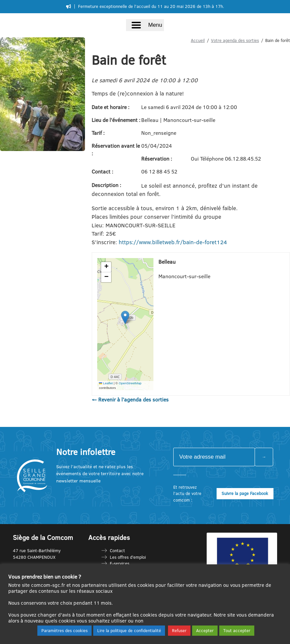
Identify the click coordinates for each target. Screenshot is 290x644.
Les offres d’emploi (128, 557)
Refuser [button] (179, 630)
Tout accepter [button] (237, 630)
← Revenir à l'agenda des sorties (130, 399)
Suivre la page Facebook (245, 493)
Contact (117, 550)
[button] (125, 317)
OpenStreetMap (130, 383)
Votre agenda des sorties (235, 40)
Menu (155, 25)
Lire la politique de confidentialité (129, 630)
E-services (120, 563)
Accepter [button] (205, 630)
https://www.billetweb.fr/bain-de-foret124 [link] (173, 242)
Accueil (198, 40)
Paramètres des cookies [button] (64, 630)
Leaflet (106, 383)
